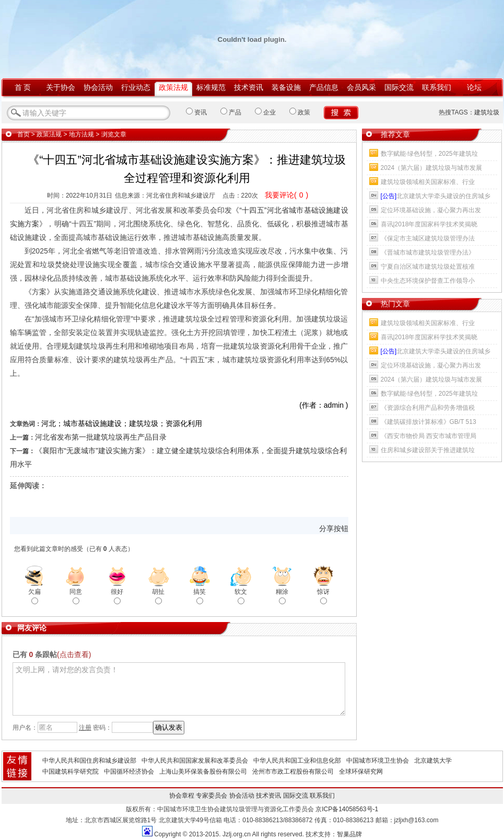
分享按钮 (334, 528)
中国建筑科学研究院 (71, 772)
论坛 (474, 87)
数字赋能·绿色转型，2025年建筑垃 (429, 154)
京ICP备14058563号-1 (347, 809)
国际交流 (399, 87)
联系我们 (437, 87)
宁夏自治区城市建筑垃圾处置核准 (428, 267)
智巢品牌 (349, 834)
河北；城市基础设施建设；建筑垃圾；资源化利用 (122, 423)
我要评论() (286, 195)
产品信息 (324, 87)
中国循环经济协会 (129, 772)
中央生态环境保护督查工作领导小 (428, 281)
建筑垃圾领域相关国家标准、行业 (428, 182)
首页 (24, 134)
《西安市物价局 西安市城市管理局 (429, 436)
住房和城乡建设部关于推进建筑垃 (428, 450)
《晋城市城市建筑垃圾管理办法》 (428, 252)
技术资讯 (249, 87)
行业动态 (136, 87)
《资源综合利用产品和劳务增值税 (428, 408)
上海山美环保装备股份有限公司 (203, 772)
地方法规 (81, 134)
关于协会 (61, 87)
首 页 (23, 87)
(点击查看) (74, 654)
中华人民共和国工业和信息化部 (297, 761)
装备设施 (286, 87)
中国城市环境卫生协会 (378, 761)
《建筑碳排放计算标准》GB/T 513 (429, 422)
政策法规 (173, 87)
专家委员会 (212, 796)
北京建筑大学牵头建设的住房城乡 (436, 196)
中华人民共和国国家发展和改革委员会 (195, 761)
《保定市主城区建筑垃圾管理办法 (428, 238)
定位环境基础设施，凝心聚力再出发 (431, 210)
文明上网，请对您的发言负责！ (179, 689)
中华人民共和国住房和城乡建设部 (89, 761)
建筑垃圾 (487, 112)
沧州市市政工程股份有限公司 (293, 772)
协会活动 (98, 87)
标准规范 (211, 87)
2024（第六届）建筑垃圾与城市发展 (432, 168)
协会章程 (182, 796)
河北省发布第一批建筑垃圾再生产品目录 (101, 437)
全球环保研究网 (361, 772)
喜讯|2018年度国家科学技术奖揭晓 (429, 224)
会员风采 (361, 87)
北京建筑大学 (433, 761)
